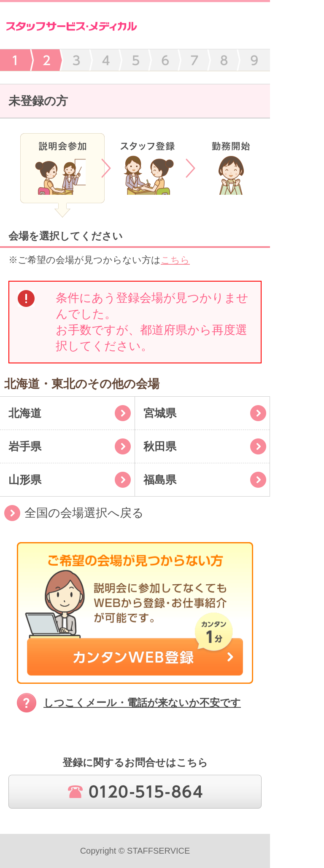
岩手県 (25, 446)
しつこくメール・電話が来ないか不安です (142, 703)
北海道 (25, 413)
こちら (175, 260)
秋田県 (160, 446)
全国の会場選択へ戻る (74, 513)
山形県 (25, 480)
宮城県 (160, 413)
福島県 (160, 480)
